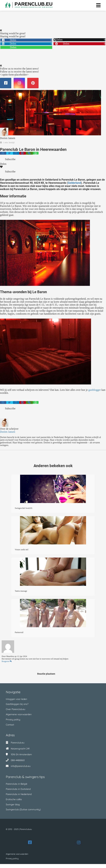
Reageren (7, 661)
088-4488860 (18, 760)
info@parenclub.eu (21, 766)
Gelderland (74, 183)
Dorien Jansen (8, 138)
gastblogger (95, 390)
